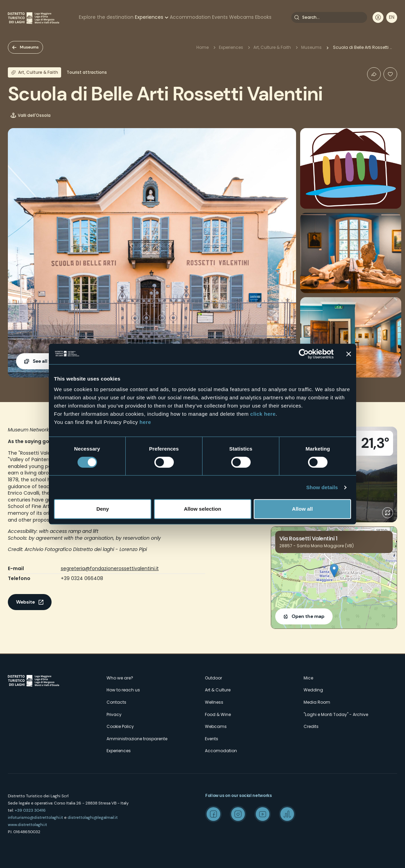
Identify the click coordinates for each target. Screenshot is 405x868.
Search (297, 17)
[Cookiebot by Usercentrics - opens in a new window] (304, 354)
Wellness (214, 702)
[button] (334, 571)
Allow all (302, 509)
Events (220, 17)
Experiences (149, 17)
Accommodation (190, 17)
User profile (378, 17)
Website (25, 602)
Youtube (263, 814)
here (145, 422)
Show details (322, 487)
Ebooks (263, 17)
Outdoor (213, 678)
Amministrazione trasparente (137, 739)
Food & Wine (218, 714)
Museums (29, 47)
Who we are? (120, 678)
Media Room (317, 702)
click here (263, 414)
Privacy (114, 714)
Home (202, 47)
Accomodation (221, 751)
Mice (308, 678)
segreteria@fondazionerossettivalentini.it (110, 568)
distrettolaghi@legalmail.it (93, 817)
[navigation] (392, 17)
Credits (311, 726)
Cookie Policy (120, 726)
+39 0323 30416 (30, 810)
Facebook (213, 814)
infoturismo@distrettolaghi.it (36, 817)
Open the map (308, 616)
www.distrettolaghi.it (27, 825)
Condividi (374, 74)
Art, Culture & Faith (272, 47)
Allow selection (202, 509)
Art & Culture (218, 690)
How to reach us (123, 690)
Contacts (116, 702)
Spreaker (287, 814)
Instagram (238, 814)
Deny (103, 509)
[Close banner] (349, 354)
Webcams (241, 17)
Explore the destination (106, 17)
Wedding (313, 690)
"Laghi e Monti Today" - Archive (336, 714)
